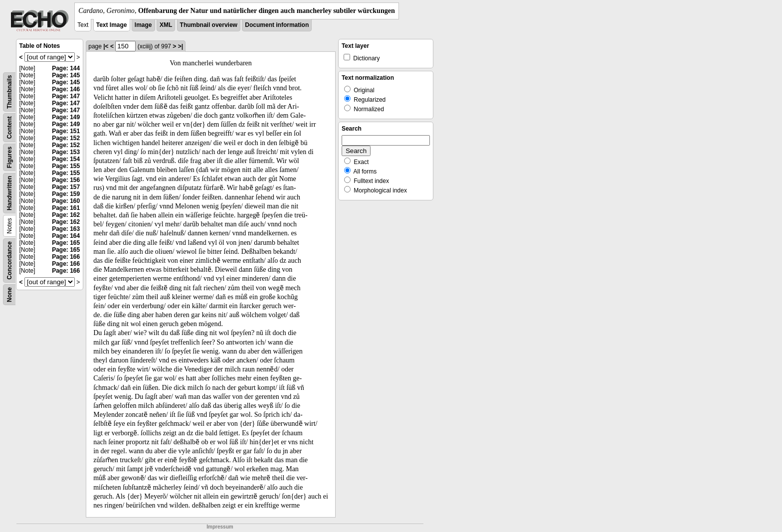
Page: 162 (66, 215)
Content (9, 127)
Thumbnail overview (209, 25)
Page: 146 (66, 89)
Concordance (9, 261)
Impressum (220, 527)
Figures (9, 157)
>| (181, 46)
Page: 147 (66, 96)
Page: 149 (66, 117)
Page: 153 (66, 152)
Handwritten (9, 193)
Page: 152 (66, 138)
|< (106, 46)
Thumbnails (9, 92)
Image (143, 25)
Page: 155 (66, 166)
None (9, 295)
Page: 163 (66, 229)
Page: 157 (66, 187)
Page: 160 (66, 201)
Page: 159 (66, 194)
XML (166, 25)
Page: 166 (66, 257)
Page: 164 (66, 236)
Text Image (112, 25)
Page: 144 (66, 68)
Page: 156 (66, 180)
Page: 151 (66, 131)
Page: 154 (66, 159)
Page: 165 (66, 243)
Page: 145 (66, 75)
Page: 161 (66, 208)
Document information (277, 25)
